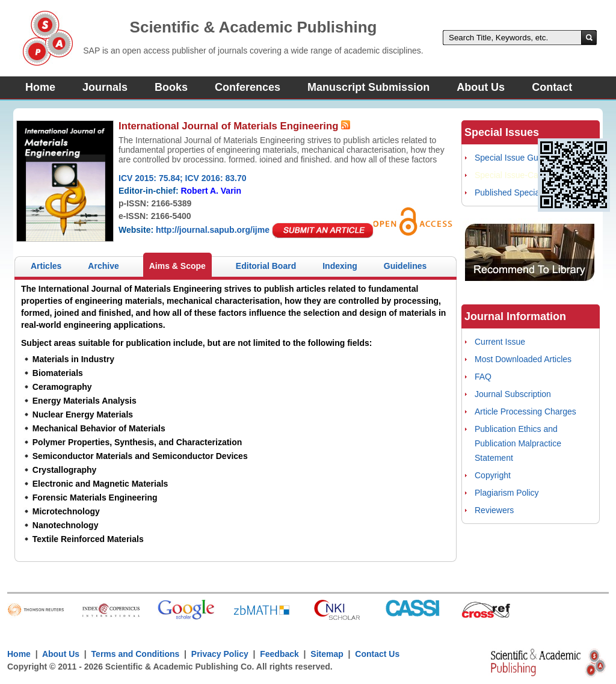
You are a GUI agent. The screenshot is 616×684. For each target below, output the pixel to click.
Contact (552, 87)
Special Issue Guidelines (521, 158)
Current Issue (500, 342)
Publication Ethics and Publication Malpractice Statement (518, 443)
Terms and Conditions (136, 654)
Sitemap (327, 654)
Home (40, 87)
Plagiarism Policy (507, 493)
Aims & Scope (177, 266)
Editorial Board (266, 266)
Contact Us (377, 654)
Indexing (340, 266)
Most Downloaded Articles (523, 359)
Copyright (493, 475)
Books (171, 87)
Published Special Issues (522, 193)
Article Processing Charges (525, 411)
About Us (481, 87)
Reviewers (494, 510)
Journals (105, 87)
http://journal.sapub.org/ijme (213, 230)
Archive (103, 266)
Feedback (279, 654)
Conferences (248, 87)
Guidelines (405, 266)
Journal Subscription (513, 394)
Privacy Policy (220, 654)
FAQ (483, 377)
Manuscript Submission (368, 87)
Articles (46, 266)
